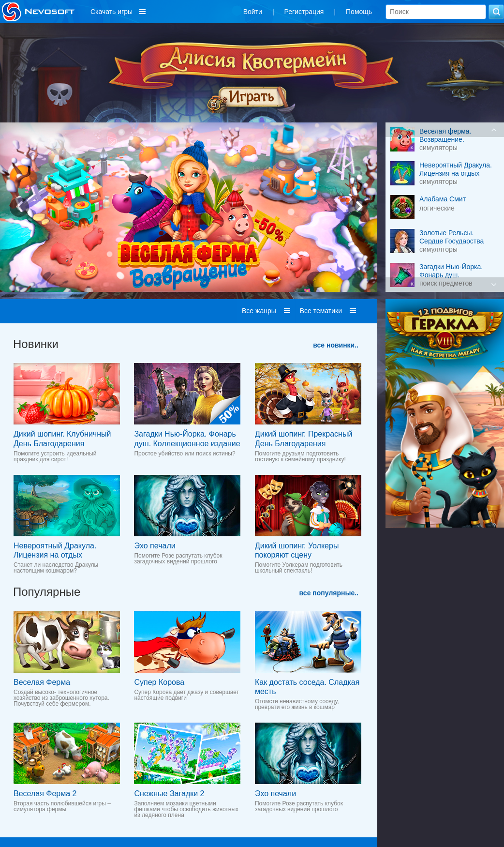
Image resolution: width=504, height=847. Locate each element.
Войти (253, 12)
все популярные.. (329, 593)
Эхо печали (155, 546)
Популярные (47, 592)
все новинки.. (336, 345)
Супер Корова (159, 682)
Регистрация (304, 12)
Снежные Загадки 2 (169, 794)
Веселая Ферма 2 (45, 794)
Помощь (359, 12)
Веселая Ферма (42, 682)
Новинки (36, 344)
